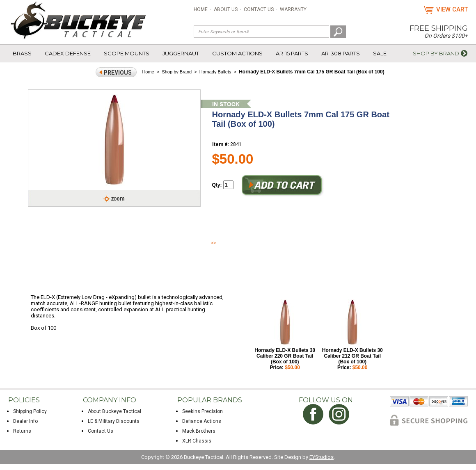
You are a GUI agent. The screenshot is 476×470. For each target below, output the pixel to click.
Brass (22, 53)
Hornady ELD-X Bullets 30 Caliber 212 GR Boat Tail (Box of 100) (352, 356)
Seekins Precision (203, 411)
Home (201, 9)
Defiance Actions (202, 421)
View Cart (452, 9)
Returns (22, 431)
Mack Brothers (199, 431)
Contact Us (259, 9)
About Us (226, 9)
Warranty (293, 9)
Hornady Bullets (215, 72)
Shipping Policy (30, 411)
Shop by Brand (436, 53)
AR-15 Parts (292, 53)
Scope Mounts (127, 53)
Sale (380, 53)
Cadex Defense (68, 53)
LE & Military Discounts (114, 421)
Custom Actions (237, 53)
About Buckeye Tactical (114, 411)
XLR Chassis (197, 441)
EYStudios (322, 457)
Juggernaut (181, 53)
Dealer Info (25, 421)
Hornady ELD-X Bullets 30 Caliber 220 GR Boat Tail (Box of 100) (285, 356)
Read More (226, 243)
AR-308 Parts (341, 53)
